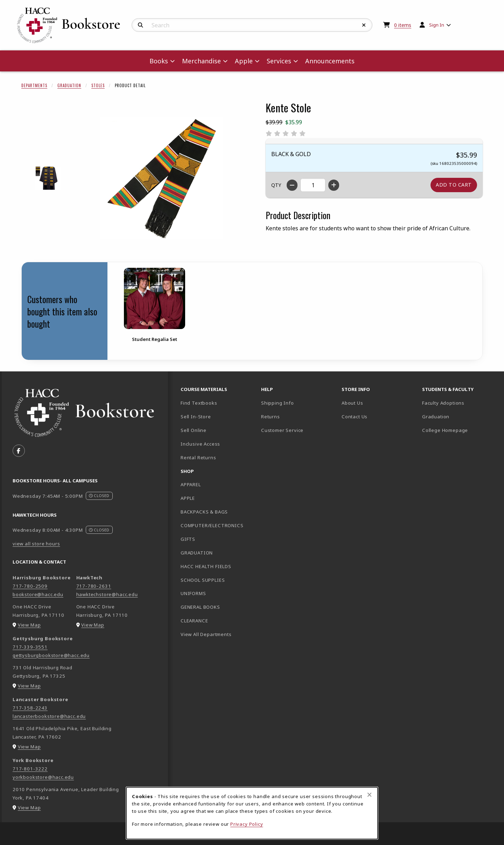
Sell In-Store (196, 417)
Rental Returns (198, 458)
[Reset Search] (364, 25)
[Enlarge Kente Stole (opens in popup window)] (161, 178)
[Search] (141, 25)
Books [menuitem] (159, 61)
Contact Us (355, 417)
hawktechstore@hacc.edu (107, 594)
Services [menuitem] (279, 61)
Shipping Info (278, 403)
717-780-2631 (94, 586)
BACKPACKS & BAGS (204, 512)
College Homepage (460, 430)
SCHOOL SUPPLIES (203, 580)
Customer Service (282, 430)
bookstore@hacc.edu (38, 594)
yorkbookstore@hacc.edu (43, 777)
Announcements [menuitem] (330, 61)
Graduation (69, 85)
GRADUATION (197, 553)
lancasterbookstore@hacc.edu (49, 716)
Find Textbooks (199, 403)
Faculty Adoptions (443, 403)
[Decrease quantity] (292, 185)
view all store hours (36, 544)
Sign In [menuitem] (437, 25)
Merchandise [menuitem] (201, 61)
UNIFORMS (193, 593)
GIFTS (188, 539)
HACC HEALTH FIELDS (206, 566)
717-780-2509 (30, 586)
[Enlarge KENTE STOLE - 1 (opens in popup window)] (48, 178)
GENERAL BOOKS (200, 607)
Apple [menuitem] (244, 61)
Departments (34, 85)
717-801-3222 (30, 769)
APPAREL (191, 484)
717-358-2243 (30, 708)
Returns (271, 417)
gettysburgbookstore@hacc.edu (51, 655)
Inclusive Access (200, 444)
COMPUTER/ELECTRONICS (212, 525)
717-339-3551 (30, 647)
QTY (276, 185)
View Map (29, 625)
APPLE (188, 498)
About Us (352, 403)
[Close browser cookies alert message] (369, 795)
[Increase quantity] (334, 185)
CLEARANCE (194, 621)
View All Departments (206, 634)
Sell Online (194, 430)
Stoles (98, 85)
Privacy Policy (247, 824)
